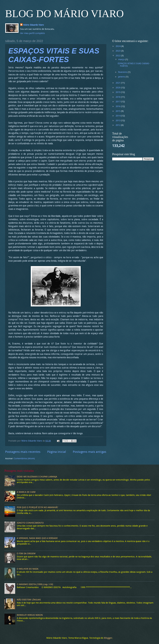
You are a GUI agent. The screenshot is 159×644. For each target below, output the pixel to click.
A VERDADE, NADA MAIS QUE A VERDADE (37, 538)
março (122, 59)
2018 (118, 97)
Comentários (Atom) (24, 458)
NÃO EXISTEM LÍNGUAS (29, 600)
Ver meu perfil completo (33, 33)
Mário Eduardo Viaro (34, 25)
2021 (118, 83)
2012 (118, 125)
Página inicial (57, 452)
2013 (118, 120)
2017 (118, 102)
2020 (118, 88)
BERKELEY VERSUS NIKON (30, 615)
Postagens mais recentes (23, 452)
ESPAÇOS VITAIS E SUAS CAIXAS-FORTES (134, 65)
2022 (118, 56)
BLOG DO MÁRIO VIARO (64, 14)
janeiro (122, 77)
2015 (118, 111)
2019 (118, 92)
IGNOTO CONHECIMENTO (30, 523)
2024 (118, 46)
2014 (118, 116)
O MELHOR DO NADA (28, 569)
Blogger (108, 638)
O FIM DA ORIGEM (26, 553)
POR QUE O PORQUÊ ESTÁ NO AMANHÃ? (37, 507)
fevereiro (123, 72)
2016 (118, 106)
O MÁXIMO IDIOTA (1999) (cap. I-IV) (35, 584)
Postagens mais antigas (90, 452)
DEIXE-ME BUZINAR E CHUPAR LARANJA (37, 477)
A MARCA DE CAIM (26, 492)
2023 (118, 51)
